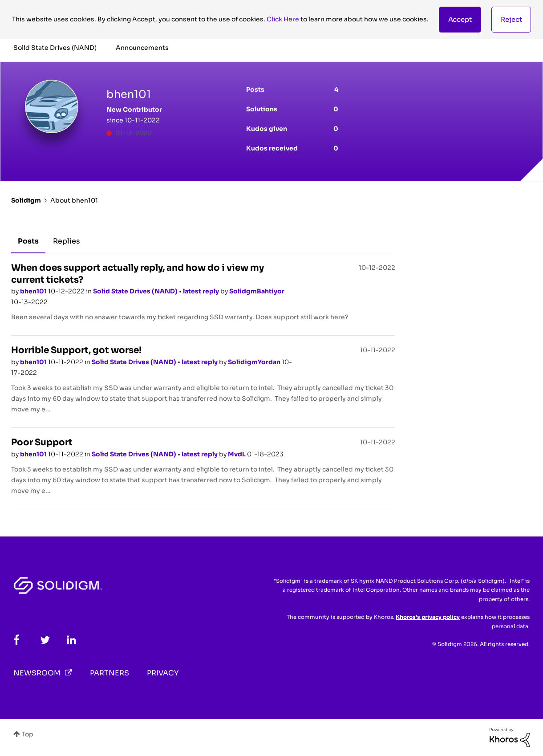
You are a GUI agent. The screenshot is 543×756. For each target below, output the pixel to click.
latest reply (202, 291)
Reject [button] (511, 19)
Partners (109, 673)
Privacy (163, 673)
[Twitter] (45, 640)
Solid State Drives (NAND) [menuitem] (55, 48)
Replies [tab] (67, 241)
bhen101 (34, 291)
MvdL (237, 454)
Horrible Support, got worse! (76, 350)
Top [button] (28, 734)
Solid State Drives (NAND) (136, 291)
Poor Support (42, 442)
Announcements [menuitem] (142, 48)
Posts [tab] (28, 241)
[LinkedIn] (71, 640)
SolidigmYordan (255, 362)
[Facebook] (16, 640)
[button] (460, 20)
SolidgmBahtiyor (257, 291)
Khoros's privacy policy (428, 617)
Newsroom (37, 673)
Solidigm (26, 200)
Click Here (283, 19)
